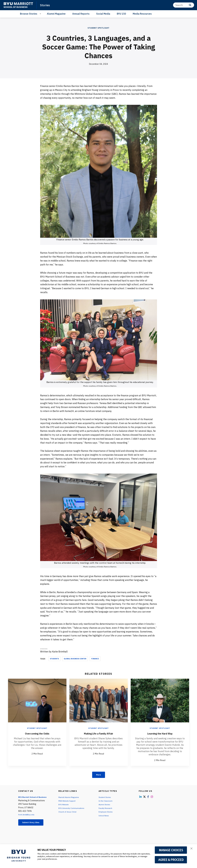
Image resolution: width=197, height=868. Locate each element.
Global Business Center (75, 659)
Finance (95, 659)
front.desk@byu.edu (27, 815)
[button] (192, 849)
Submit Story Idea (33, 824)
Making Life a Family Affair (98, 733)
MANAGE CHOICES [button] (171, 850)
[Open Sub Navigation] (41, 14)
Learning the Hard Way (160, 733)
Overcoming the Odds (37, 733)
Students (54, 659)
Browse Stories (29, 14)
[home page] (18, 5)
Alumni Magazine (56, 14)
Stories (46, 5)
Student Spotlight (98, 28)
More (98, 775)
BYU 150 (121, 14)
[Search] (184, 5)
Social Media (103, 14)
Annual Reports (81, 14)
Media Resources (142, 14)
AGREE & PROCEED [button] (171, 860)
